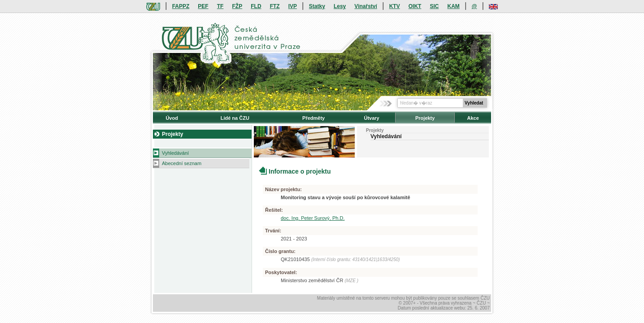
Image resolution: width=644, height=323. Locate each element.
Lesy (340, 6)
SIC (434, 6)
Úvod (172, 118)
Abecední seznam (182, 163)
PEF (203, 6)
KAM (454, 6)
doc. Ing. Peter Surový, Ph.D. (313, 218)
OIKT (415, 6)
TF (220, 6)
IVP (293, 6)
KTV (395, 6)
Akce (473, 118)
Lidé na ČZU (235, 118)
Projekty (425, 118)
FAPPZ (181, 6)
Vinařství (366, 6)
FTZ (275, 6)
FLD (256, 6)
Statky (317, 6)
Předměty (313, 118)
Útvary (371, 118)
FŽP (237, 6)
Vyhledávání (175, 153)
